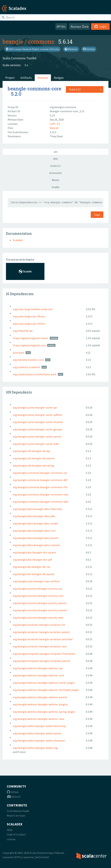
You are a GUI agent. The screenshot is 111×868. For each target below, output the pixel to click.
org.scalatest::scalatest (26, 367)
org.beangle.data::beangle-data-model (35, 523)
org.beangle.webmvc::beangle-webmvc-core (38, 675)
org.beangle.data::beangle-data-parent (36, 538)
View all (54, 128)
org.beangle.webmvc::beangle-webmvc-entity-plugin (44, 683)
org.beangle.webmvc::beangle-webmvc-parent (40, 697)
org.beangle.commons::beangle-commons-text (41, 494)
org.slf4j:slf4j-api (23, 331)
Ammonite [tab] (55, 173)
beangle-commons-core (34, 89)
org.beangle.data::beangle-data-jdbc (34, 516)
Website (71, 49)
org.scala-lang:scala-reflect (29, 324)
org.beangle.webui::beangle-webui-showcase (39, 740)
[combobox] (85, 89)
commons (41, 41)
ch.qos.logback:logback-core (29, 345)
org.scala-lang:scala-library (29, 316)
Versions (43, 78)
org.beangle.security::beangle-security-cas (37, 589)
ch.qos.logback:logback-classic (31, 338)
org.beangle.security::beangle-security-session (40, 610)
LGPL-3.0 (55, 124)
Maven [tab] (55, 180)
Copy (97, 215)
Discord (14, 797)
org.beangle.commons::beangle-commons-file (40, 487)
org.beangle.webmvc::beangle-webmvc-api (38, 668)
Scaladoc (18, 240)
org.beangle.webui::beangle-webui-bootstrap (39, 726)
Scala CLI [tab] (56, 166)
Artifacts (26, 78)
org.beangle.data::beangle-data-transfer (37, 545)
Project (10, 78)
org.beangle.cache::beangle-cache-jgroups (37, 429)
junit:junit (18, 353)
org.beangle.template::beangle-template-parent (42, 661)
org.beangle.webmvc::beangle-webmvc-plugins (40, 704)
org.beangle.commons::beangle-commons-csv (40, 473)
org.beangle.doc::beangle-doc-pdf (32, 560)
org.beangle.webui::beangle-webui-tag (35, 748)
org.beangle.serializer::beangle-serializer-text (40, 646)
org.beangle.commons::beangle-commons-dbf (40, 480)
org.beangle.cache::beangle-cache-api (35, 407)
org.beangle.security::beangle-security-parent (40, 603)
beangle (13, 41)
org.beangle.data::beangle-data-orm (34, 531)
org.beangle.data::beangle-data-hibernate (37, 509)
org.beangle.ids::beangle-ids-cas (31, 567)
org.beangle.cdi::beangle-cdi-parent (34, 458)
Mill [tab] (55, 159)
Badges (59, 78)
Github (13, 792)
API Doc (61, 26)
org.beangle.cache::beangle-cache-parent (37, 436)
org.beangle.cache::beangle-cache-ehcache (38, 422)
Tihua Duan (56, 136)
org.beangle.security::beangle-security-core (38, 596)
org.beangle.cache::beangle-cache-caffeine (38, 415)
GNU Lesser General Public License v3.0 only (33, 49)
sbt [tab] (56, 152)
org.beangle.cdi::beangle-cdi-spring (33, 465)
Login (100, 26)
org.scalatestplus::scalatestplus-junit (35, 374)
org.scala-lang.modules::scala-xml (33, 309)
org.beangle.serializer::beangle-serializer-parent (41, 632)
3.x (26, 65)
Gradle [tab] (56, 187)
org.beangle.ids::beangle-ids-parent (34, 574)
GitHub (89, 49)
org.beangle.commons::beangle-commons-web (41, 502)
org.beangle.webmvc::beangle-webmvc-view (38, 719)
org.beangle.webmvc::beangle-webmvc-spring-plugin (44, 712)
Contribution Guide (18, 811)
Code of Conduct (16, 834)
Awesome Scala (79, 26)
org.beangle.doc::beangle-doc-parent (34, 552)
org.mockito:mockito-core (28, 360)
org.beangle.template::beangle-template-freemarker (44, 654)
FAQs (10, 830)
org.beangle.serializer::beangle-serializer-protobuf (43, 639)
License (11, 839)
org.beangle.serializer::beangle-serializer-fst (39, 625)
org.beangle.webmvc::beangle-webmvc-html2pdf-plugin (46, 690)
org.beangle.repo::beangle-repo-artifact (36, 581)
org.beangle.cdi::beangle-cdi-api (31, 451)
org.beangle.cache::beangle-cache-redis (36, 444)
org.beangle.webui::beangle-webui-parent (37, 733)
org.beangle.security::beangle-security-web (38, 618)
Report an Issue (16, 815)
